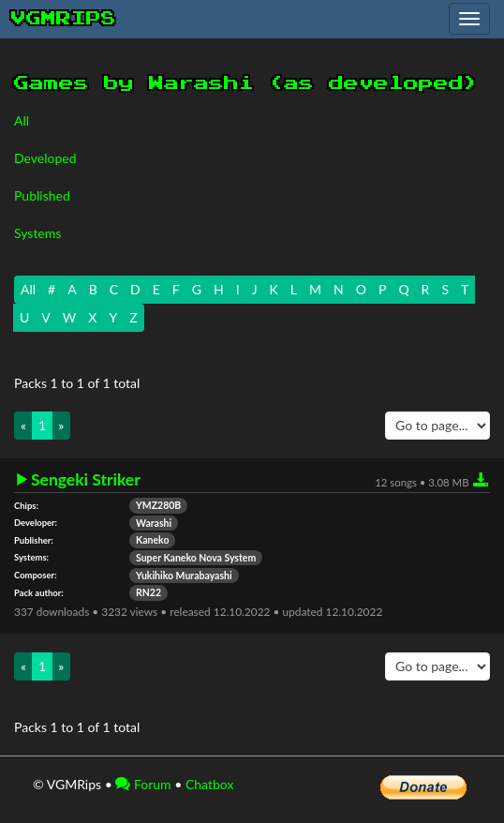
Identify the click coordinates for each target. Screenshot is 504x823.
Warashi (154, 523)
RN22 (148, 592)
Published (42, 195)
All (22, 120)
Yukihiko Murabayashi (184, 576)
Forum (143, 784)
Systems (37, 233)
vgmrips (64, 19)
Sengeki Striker (86, 480)
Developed (45, 158)
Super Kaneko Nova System (196, 558)
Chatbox (210, 784)
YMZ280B (158, 505)
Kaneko (152, 540)
